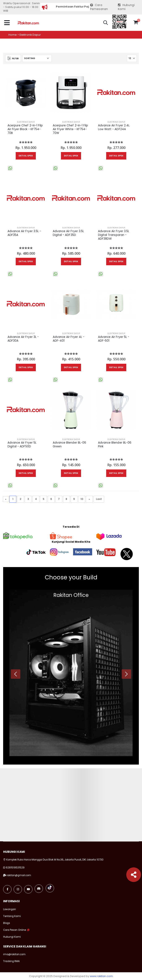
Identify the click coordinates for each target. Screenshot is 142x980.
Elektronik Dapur (26, 122)
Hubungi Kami (126, 7)
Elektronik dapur (30, 35)
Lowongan (10, 909)
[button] (106, 23)
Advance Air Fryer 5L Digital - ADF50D (22, 445)
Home (13, 35)
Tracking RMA (11, 961)
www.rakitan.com (101, 976)
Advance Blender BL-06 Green (69, 445)
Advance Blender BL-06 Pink (115, 445)
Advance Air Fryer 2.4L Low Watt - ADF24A (114, 127)
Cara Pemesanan (99, 7)
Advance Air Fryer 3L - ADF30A (23, 339)
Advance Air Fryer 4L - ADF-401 (69, 339)
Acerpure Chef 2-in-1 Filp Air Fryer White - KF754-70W (70, 129)
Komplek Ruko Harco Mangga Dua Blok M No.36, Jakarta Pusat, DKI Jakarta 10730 (53, 860)
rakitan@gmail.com (19, 875)
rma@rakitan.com (14, 954)
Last (99, 499)
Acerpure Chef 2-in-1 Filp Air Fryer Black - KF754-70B (25, 129)
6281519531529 (15, 868)
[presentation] (16, 674)
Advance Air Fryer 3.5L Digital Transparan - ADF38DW (114, 235)
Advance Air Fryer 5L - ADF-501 (114, 339)
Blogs (7, 923)
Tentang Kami (12, 916)
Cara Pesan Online (15, 930)
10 (82, 499)
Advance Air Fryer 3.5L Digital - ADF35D (68, 233)
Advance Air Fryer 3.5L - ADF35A (24, 233)
